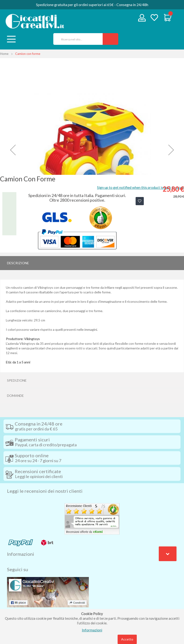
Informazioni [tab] (21, 554)
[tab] (92, 263)
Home (4, 54)
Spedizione (17, 380)
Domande (15, 396)
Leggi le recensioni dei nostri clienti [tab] (45, 491)
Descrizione (18, 263)
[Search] (110, 39)
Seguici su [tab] (18, 569)
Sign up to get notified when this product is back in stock (141, 187)
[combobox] (76, 39)
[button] (13, 150)
